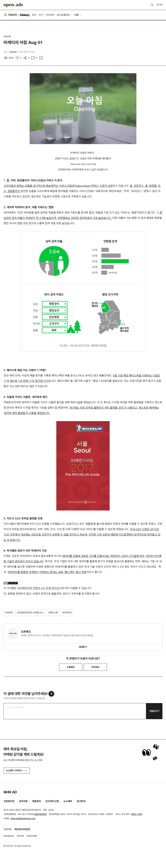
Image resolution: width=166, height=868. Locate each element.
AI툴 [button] (77, 15)
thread (20, 836)
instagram (9, 836)
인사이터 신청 (52, 801)
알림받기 (83, 647)
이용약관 (8, 829)
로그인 (159, 5)
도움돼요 (71, 667)
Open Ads (13, 5)
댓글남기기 (154, 711)
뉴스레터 (68, 801)
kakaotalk (32, 836)
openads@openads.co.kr (23, 819)
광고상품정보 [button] (63, 15)
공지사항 (23, 801)
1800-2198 (137, 814)
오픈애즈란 (9, 801)
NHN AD (10, 792)
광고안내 (81, 801)
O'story (25, 15)
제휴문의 (36, 801)
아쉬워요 (95, 667)
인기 (41, 15)
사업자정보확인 (40, 814)
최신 (34, 15)
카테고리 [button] (10, 15)
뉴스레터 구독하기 (17, 771)
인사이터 (50, 15)
